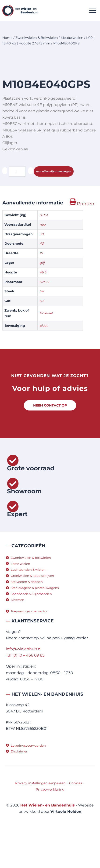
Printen (86, 238)
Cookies (76, 818)
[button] (93, 11)
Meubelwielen (72, 38)
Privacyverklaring (50, 824)
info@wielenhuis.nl (24, 684)
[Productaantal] (17, 206)
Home (7, 38)
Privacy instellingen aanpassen (40, 818)
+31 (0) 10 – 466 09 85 (25, 690)
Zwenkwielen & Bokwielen (37, 38)
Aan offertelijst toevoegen (54, 206)
